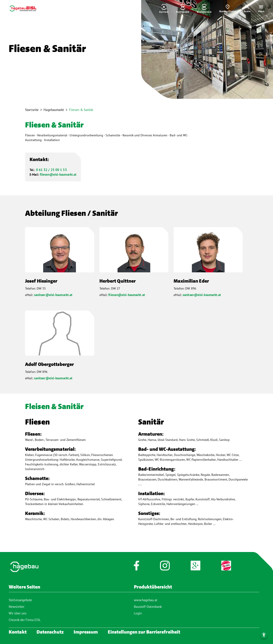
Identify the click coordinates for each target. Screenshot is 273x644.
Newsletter (17, 607)
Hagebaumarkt (54, 110)
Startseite (32, 110)
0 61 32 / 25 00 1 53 (51, 170)
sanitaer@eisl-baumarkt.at (53, 295)
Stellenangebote (20, 600)
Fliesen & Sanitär (81, 110)
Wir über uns (18, 613)
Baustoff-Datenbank (148, 607)
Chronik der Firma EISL (25, 620)
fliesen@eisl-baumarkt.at (58, 174)
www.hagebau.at (145, 600)
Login (138, 613)
